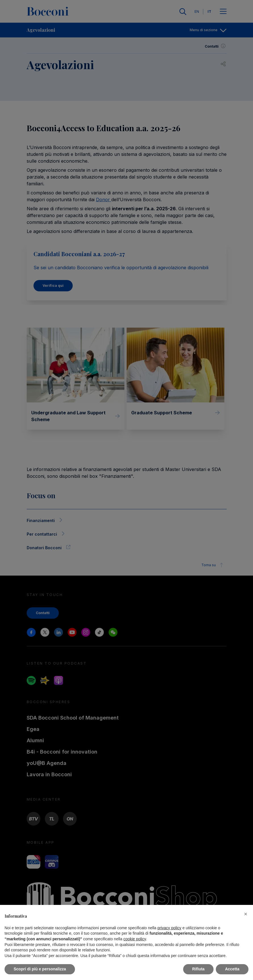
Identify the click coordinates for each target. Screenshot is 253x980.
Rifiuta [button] (198, 969)
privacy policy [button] (170, 928)
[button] (246, 914)
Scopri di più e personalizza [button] (40, 969)
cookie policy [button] (135, 939)
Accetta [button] (232, 969)
